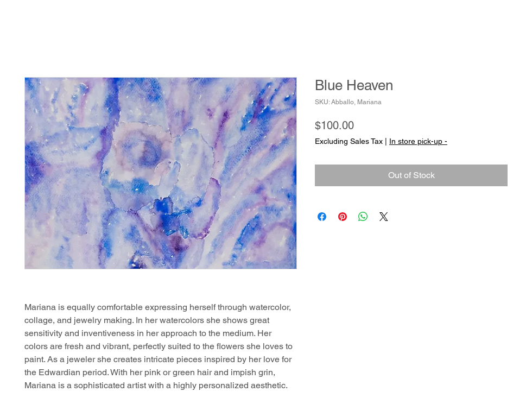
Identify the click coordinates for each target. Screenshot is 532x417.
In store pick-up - (418, 141)
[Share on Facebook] (322, 217)
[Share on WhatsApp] (363, 217)
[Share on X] (384, 217)
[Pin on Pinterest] (343, 217)
